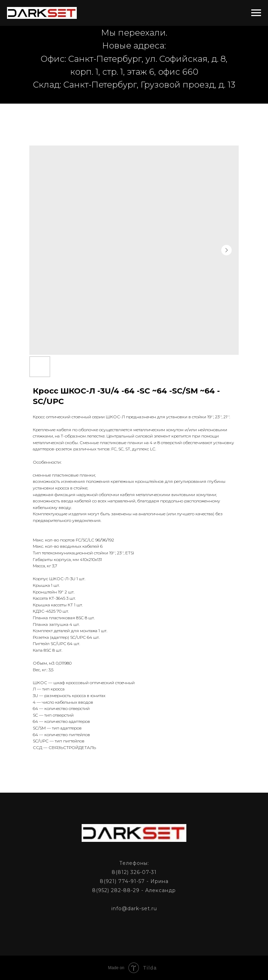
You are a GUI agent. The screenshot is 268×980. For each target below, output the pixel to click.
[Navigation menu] (256, 13)
